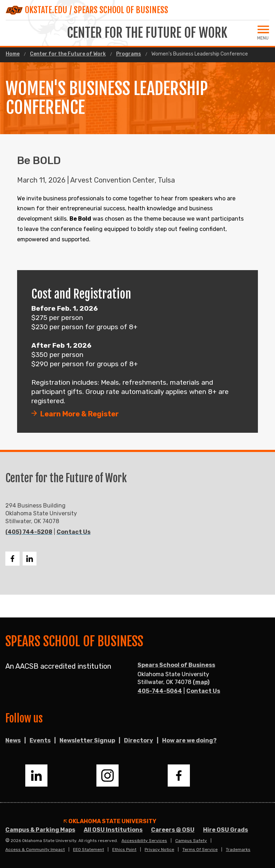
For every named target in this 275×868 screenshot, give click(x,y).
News (13, 740)
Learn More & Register (79, 414)
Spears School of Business (176, 665)
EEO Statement (89, 849)
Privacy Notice (159, 849)
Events (40, 740)
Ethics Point (124, 849)
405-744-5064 (160, 691)
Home (13, 54)
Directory (139, 740)
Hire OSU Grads (225, 830)
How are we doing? (189, 740)
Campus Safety (191, 841)
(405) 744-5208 (29, 532)
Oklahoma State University (110, 821)
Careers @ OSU (173, 830)
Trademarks (238, 849)
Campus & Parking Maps (40, 830)
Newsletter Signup (87, 740)
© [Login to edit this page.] (7, 841)
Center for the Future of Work (68, 54)
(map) (201, 682)
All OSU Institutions (113, 830)
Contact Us (74, 532)
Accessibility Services (144, 841)
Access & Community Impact (35, 849)
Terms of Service (200, 849)
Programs (129, 54)
